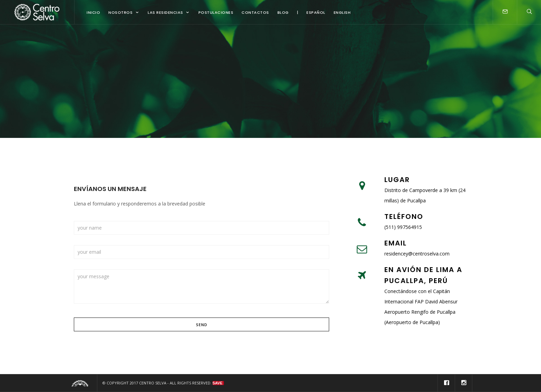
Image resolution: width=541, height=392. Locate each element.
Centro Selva (153, 383)
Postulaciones (216, 12)
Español (316, 12)
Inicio (93, 12)
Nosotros (120, 12)
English (342, 12)
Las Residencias (165, 12)
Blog (283, 12)
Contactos (255, 12)
